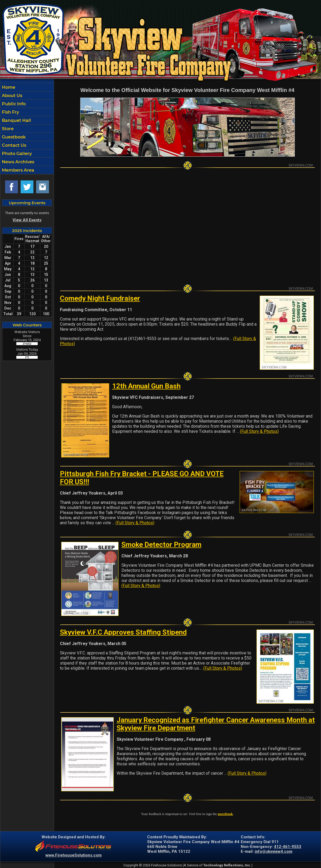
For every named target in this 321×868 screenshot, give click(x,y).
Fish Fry (10, 112)
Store (7, 129)
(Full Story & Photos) (259, 431)
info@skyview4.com (274, 851)
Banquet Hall (16, 120)
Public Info (13, 104)
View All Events (27, 220)
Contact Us (14, 145)
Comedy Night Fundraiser (100, 298)
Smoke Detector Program (161, 545)
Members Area (18, 170)
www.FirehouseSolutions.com (74, 855)
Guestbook (13, 137)
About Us (12, 96)
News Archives (18, 162)
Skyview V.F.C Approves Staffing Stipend (123, 632)
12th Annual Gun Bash (146, 386)
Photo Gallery (16, 154)
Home (8, 87)
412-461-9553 (288, 847)
